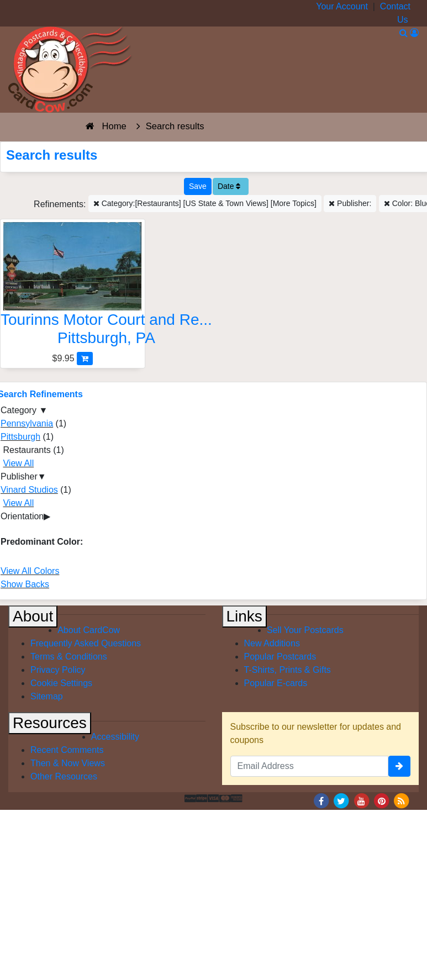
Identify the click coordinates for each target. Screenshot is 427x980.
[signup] (399, 766)
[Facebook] (321, 800)
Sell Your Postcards (305, 630)
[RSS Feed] (402, 800)
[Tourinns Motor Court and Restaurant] (73, 287)
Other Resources (64, 776)
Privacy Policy (58, 670)
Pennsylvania (27, 423)
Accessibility (115, 737)
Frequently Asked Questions (86, 643)
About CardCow (89, 630)
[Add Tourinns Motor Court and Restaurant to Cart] (85, 358)
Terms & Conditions (69, 657)
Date (229, 186)
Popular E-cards (276, 683)
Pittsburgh (20, 437)
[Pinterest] (382, 800)
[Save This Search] (198, 186)
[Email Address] (310, 766)
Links (244, 616)
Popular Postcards (280, 657)
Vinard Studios (29, 490)
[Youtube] (361, 800)
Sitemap (47, 696)
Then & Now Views (68, 763)
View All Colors (30, 571)
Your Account (342, 6)
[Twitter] (341, 800)
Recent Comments (67, 750)
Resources (50, 723)
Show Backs (25, 584)
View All (18, 463)
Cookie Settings (61, 683)
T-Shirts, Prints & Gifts (288, 670)
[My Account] (414, 33)
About (33, 616)
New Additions (272, 643)
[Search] (404, 33)
